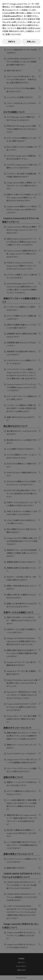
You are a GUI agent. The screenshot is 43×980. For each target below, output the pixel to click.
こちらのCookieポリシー (13, 16)
